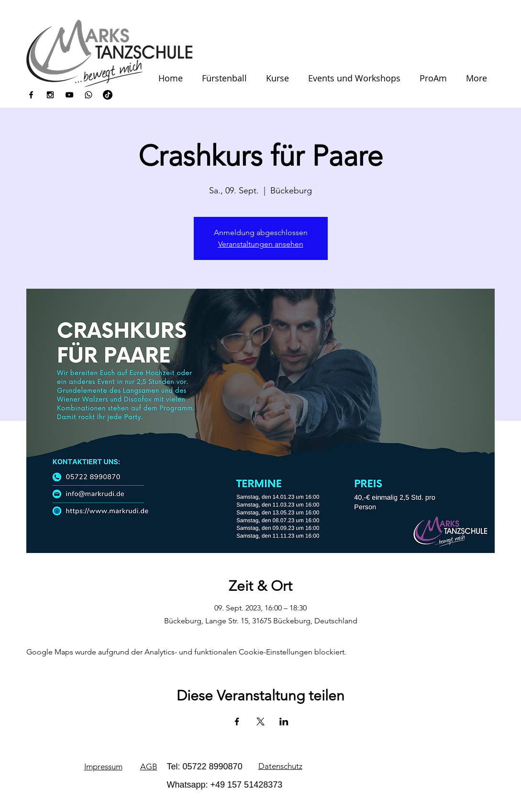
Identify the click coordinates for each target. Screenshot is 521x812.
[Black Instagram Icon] (50, 95)
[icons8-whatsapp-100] (89, 95)
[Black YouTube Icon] (69, 95)
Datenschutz (280, 766)
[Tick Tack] (108, 95)
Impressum (103, 767)
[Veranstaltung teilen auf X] (260, 722)
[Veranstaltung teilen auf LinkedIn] (284, 722)
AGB (149, 767)
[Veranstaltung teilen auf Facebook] (237, 722)
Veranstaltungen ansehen (261, 244)
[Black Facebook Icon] (31, 95)
